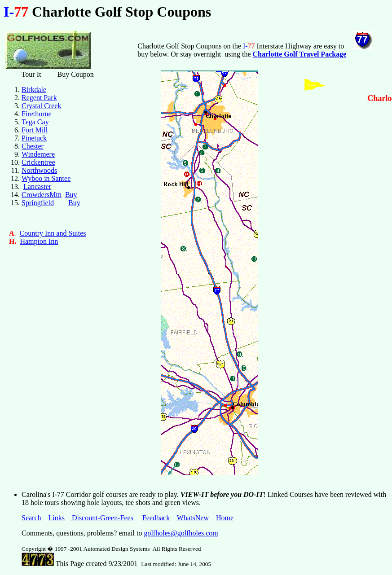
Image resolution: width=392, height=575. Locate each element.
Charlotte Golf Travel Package (300, 54)
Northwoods (39, 170)
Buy (71, 195)
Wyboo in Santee (46, 178)
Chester (33, 146)
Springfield (38, 203)
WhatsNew (193, 518)
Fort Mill (35, 130)
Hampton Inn (39, 241)
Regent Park (39, 98)
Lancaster (37, 187)
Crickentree (38, 162)
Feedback (156, 518)
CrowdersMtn (42, 195)
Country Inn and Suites (53, 233)
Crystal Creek (41, 106)
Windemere (38, 154)
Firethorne (37, 114)
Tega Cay (35, 122)
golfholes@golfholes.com (181, 533)
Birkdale (34, 90)
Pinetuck (34, 138)
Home (225, 518)
